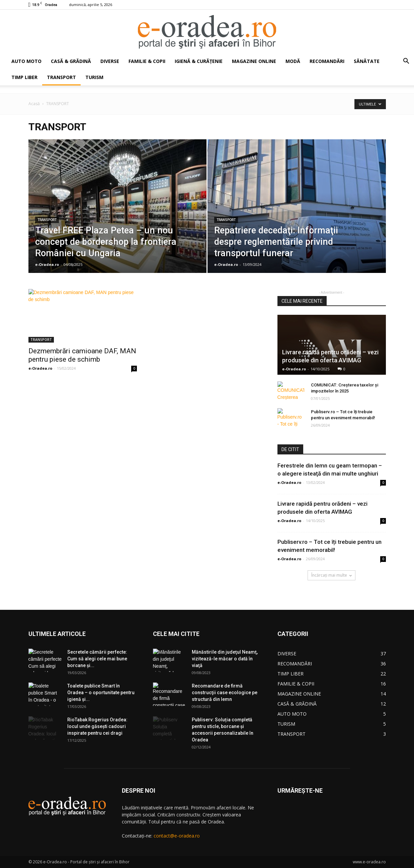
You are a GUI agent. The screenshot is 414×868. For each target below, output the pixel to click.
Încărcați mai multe (332, 575)
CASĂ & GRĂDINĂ (71, 61)
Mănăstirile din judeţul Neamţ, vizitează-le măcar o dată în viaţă (225, 659)
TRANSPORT (61, 77)
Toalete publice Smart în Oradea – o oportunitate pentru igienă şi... (101, 693)
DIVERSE (110, 61)
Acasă (34, 104)
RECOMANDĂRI (327, 61)
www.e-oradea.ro (369, 862)
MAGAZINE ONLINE (254, 61)
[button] (406, 62)
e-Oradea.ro (47, 264)
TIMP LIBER (24, 77)
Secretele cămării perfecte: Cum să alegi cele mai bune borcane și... (97, 659)
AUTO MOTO (26, 61)
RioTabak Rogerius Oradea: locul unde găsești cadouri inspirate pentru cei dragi (97, 726)
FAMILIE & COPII (147, 61)
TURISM (94, 77)
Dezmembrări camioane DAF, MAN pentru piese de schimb (82, 355)
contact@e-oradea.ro (177, 836)
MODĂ (293, 61)
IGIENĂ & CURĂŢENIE (199, 61)
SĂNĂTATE (367, 61)
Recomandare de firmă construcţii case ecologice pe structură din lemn (225, 693)
